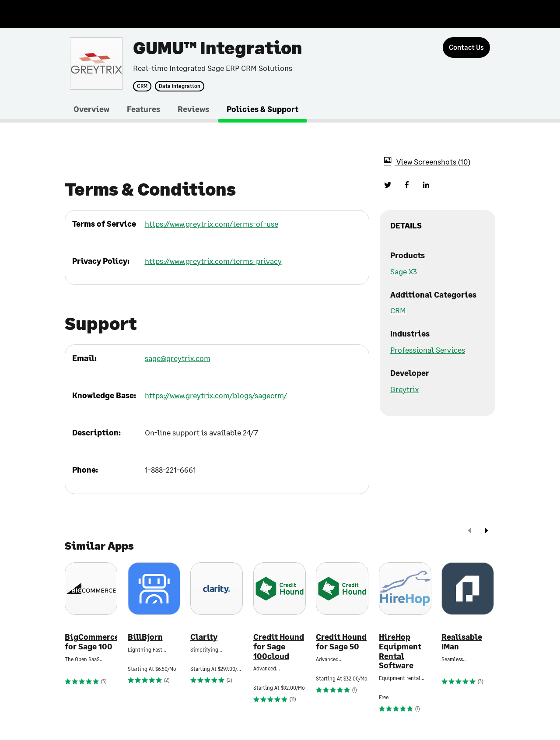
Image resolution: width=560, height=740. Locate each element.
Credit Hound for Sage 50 (341, 642)
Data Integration (180, 86)
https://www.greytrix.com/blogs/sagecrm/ (216, 395)
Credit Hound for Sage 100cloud (279, 646)
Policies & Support (262, 109)
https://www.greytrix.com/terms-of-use (212, 224)
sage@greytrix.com (178, 358)
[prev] (469, 531)
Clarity (204, 637)
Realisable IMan (462, 642)
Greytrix (404, 389)
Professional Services (428, 350)
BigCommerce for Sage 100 (91, 642)
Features (143, 109)
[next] (486, 531)
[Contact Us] (466, 47)
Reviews (193, 109)
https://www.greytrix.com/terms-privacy (213, 261)
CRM (142, 86)
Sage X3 (404, 271)
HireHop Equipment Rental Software (400, 651)
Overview (91, 109)
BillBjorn (145, 637)
